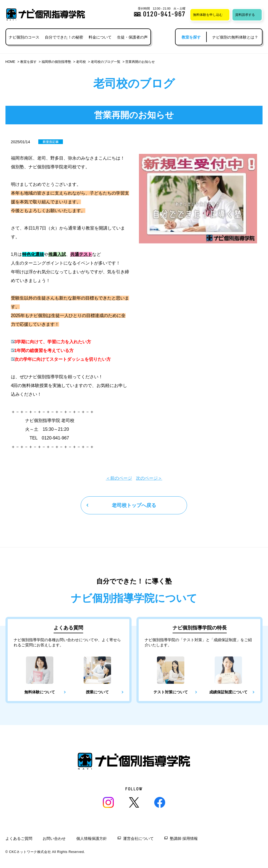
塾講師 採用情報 (184, 838)
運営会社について (138, 838)
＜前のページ (119, 478)
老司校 (81, 62)
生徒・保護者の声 (132, 37)
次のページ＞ (149, 478)
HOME (10, 62)
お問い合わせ (54, 838)
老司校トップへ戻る (134, 505)
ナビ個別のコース (24, 37)
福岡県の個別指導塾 (56, 62)
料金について (100, 37)
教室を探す (28, 62)
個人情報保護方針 (92, 838)
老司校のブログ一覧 (106, 62)
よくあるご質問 (19, 838)
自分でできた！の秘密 (64, 37)
